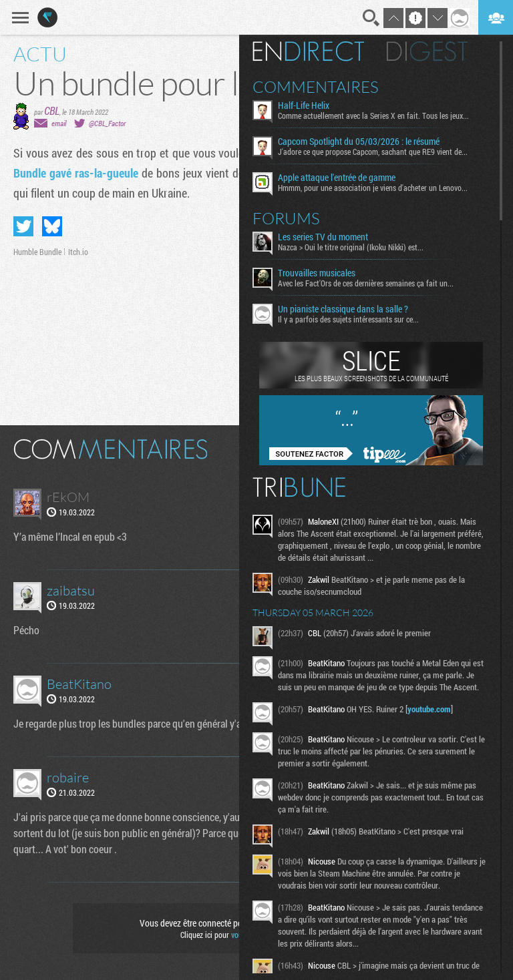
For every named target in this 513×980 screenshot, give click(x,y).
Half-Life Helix (304, 105)
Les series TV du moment (323, 237)
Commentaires (316, 87)
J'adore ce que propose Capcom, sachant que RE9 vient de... (373, 152)
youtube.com (429, 709)
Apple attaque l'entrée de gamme (337, 178)
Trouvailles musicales (317, 273)
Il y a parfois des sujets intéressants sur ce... (348, 319)
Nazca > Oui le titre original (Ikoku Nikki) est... (351, 247)
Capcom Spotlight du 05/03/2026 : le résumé (359, 142)
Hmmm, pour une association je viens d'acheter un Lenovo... (373, 188)
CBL (52, 110)
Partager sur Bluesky (52, 226)
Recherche (371, 18)
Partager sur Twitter (23, 226)
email (59, 123)
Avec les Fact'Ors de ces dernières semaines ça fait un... (366, 283)
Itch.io (78, 252)
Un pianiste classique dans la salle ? (343, 309)
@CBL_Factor (107, 123)
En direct (308, 51)
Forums (286, 218)
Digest (427, 51)
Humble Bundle (37, 252)
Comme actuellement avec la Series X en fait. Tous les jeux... (373, 115)
